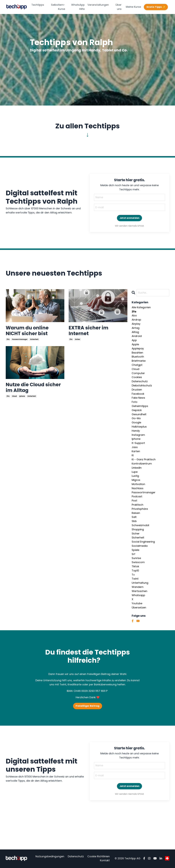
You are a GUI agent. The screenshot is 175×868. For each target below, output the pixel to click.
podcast (137, 497)
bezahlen (137, 353)
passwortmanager (20, 340)
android (137, 336)
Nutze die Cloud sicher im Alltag (27, 389)
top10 (135, 571)
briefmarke (139, 361)
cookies (137, 377)
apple (135, 344)
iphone (22, 398)
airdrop (136, 320)
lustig (135, 476)
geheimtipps (140, 406)
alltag (135, 332)
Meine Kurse (133, 7)
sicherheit (34, 340)
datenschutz (140, 381)
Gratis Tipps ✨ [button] (156, 7)
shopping (138, 530)
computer (138, 373)
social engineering (143, 542)
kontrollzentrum (142, 464)
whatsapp (138, 595)
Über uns (119, 7)
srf (133, 554)
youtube (137, 603)
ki (133, 456)
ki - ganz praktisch (144, 460)
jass (135, 447)
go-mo (136, 419)
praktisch (137, 505)
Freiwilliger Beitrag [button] (88, 706)
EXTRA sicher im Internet (90, 331)
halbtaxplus (139, 427)
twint (135, 579)
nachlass (138, 488)
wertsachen (139, 591)
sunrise (136, 558)
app (134, 340)
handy (136, 431)
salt (134, 517)
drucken (137, 390)
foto (135, 402)
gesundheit (139, 414)
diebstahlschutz (142, 386)
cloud (14, 398)
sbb (134, 521)
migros (136, 480)
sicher (77, 340)
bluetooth (138, 357)
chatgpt (137, 365)
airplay (136, 324)
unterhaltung (140, 583)
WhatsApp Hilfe (78, 7)
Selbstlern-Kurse (58, 7)
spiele (135, 550)
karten (136, 451)
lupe (135, 472)
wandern (138, 587)
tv (133, 575)
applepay (138, 349)
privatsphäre (140, 509)
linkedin (137, 468)
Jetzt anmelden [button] (130, 218)
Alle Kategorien (141, 307)
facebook (138, 394)
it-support (138, 443)
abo (134, 316)
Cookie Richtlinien (99, 857)
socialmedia (140, 546)
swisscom (138, 562)
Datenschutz (76, 857)
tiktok (135, 567)
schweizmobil (140, 525)
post (134, 501)
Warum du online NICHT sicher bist (28, 331)
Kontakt (105, 861)
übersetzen (139, 608)
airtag (136, 328)
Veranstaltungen (98, 5)
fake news (138, 398)
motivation (138, 484)
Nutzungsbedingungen (50, 857)
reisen (136, 513)
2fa (8, 340)
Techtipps (38, 5)
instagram (138, 435)
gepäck (137, 410)
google (136, 423)
